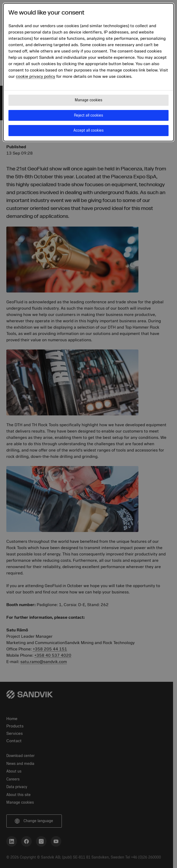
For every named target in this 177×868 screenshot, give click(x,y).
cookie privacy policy (36, 76)
